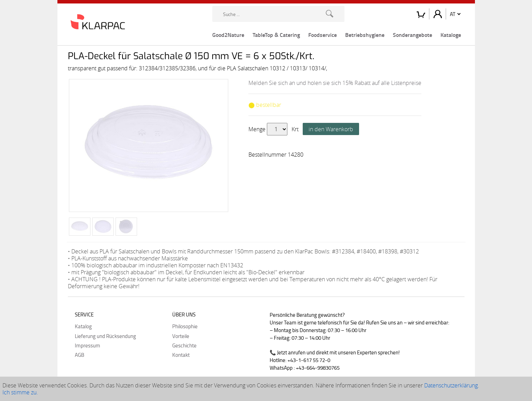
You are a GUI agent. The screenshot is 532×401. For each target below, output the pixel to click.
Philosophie (185, 326)
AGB (80, 355)
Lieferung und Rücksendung (105, 336)
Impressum (88, 345)
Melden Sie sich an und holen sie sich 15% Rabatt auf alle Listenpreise (335, 83)
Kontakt (181, 355)
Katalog (83, 326)
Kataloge (451, 35)
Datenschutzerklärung (451, 385)
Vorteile (181, 336)
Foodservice (323, 35)
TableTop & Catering (276, 35)
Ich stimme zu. (20, 392)
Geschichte (184, 345)
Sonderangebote (412, 35)
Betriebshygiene (365, 35)
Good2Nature (228, 35)
